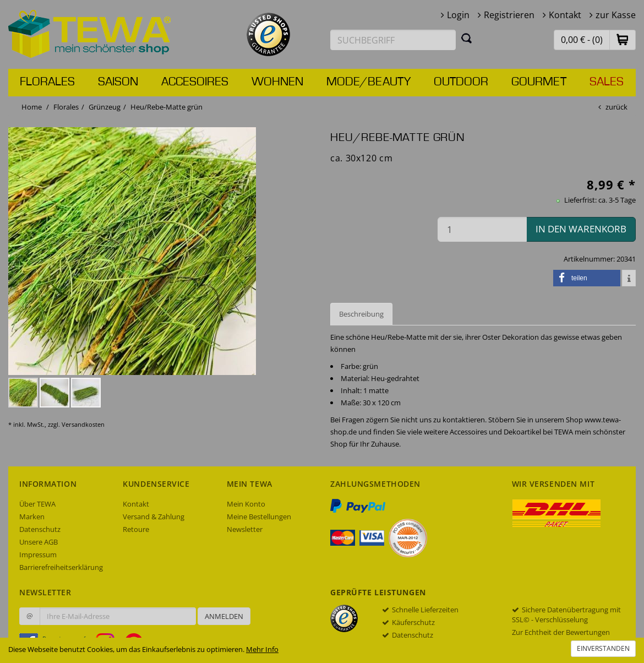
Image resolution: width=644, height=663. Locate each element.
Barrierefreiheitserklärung (61, 567)
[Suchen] (467, 38)
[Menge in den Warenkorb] (482, 229)
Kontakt (565, 15)
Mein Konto (246, 504)
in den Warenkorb (581, 229)
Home (32, 107)
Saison (118, 82)
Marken (32, 517)
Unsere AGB (39, 542)
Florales (47, 82)
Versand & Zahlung (154, 517)
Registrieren (509, 15)
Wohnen (277, 82)
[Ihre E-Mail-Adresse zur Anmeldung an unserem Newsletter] (118, 616)
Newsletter (245, 529)
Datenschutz (40, 529)
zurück (616, 107)
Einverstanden (603, 648)
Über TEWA (37, 504)
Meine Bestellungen (259, 517)
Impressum (38, 555)
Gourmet (539, 82)
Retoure (136, 529)
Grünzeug (105, 107)
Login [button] (458, 15)
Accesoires (195, 82)
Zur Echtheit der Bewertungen (561, 632)
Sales (607, 82)
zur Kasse (616, 15)
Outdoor (461, 82)
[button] (623, 39)
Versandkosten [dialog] (83, 424)
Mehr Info (262, 649)
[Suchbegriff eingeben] (393, 40)
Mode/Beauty (369, 82)
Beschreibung (361, 314)
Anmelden (224, 616)
